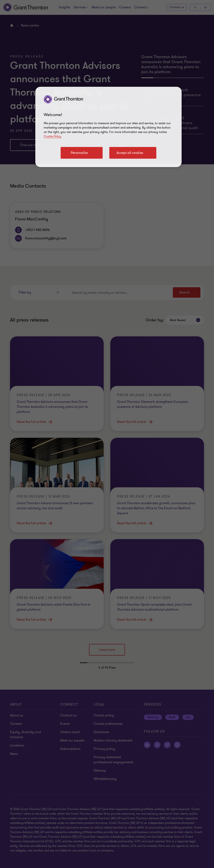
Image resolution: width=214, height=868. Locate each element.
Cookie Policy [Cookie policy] (52, 136)
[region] (108, 127)
